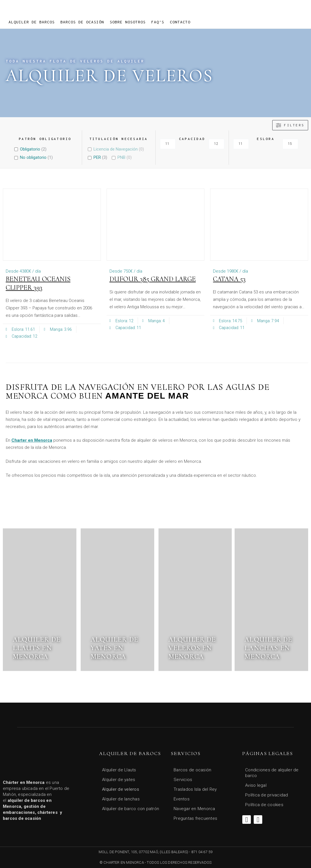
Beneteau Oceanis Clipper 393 (38, 283)
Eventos (182, 799)
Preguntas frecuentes (195, 818)
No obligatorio (33, 157)
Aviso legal (256, 785)
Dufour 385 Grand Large (153, 279)
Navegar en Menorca (194, 809)
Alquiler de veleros (121, 789)
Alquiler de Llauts (119, 770)
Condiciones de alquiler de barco (272, 773)
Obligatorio (30, 149)
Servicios (183, 780)
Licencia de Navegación (116, 149)
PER (97, 157)
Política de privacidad (267, 795)
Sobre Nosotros (128, 22)
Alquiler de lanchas (121, 799)
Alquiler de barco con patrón (131, 809)
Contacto (180, 22)
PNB (121, 157)
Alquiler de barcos (32, 22)
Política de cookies (264, 805)
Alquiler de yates (119, 780)
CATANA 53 (229, 279)
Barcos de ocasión (82, 22)
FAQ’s (158, 22)
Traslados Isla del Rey (195, 789)
